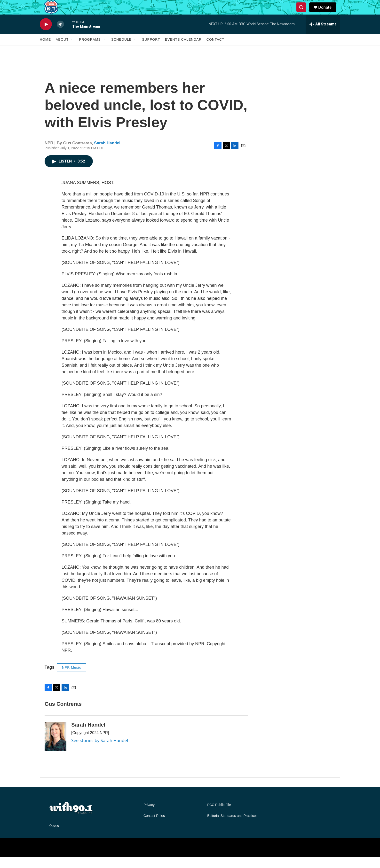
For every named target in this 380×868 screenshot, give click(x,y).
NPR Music (72, 678)
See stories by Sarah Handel (100, 751)
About (62, 50)
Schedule (121, 50)
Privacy (149, 816)
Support (151, 50)
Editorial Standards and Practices (232, 827)
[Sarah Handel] (55, 747)
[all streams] (323, 35)
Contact (215, 50)
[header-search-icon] (303, 13)
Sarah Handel (107, 154)
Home (45, 50)
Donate (328, 13)
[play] (46, 35)
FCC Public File (219, 816)
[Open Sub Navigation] (72, 50)
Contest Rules (154, 827)
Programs (90, 50)
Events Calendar (183, 50)
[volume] (60, 35)
